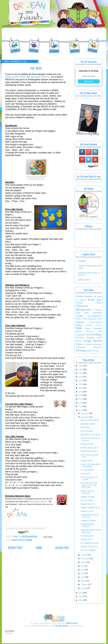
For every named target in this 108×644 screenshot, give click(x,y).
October (84, 555)
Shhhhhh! (82, 262)
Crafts (80, 316)
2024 (81, 374)
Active (80, 297)
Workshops (97, 348)
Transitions (81, 348)
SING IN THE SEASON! (90, 421)
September (85, 559)
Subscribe (89, 81)
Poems (88, 335)
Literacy (98, 326)
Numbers (29, 540)
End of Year (81, 319)
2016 (81, 403)
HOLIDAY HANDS (88, 424)
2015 (81, 407)
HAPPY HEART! (87, 432)
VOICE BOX (85, 474)
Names (88, 329)
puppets (89, 351)
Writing (80, 351)
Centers (79, 303)
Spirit (84, 345)
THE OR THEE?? (87, 501)
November (85, 418)
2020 (81, 389)
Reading (97, 335)
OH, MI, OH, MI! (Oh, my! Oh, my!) (91, 440)
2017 (81, 400)
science (96, 351)
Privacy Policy (72, 624)
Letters (89, 325)
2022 (81, 381)
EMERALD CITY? (88, 505)
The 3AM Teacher (61, 626)
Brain (99, 300)
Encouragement (94, 316)
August (84, 563)
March (84, 581)
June (83, 570)
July (83, 567)
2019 (81, 392)
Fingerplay (16, 540)
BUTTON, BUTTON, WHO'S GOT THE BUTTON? (89, 486)
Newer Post (15, 548)
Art (95, 297)
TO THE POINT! (87, 471)
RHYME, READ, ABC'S (90, 448)
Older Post (62, 548)
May (83, 574)
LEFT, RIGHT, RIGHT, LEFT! (90, 457)
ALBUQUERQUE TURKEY (87, 526)
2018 (81, 396)
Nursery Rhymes (84, 332)
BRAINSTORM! (87, 445)
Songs (87, 341)
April (83, 578)
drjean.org (9, 633)
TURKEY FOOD (87, 512)
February (84, 585)
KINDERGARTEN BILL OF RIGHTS (89, 275)
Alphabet (88, 297)
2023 (81, 377)
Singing (90, 338)
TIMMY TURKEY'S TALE (90, 508)
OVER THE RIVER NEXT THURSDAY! (91, 466)
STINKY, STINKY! (88, 497)
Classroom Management (84, 308)
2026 (81, 366)
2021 (81, 385)
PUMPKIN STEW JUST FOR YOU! (90, 517)
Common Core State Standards (89, 312)
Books (91, 300)
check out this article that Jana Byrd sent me (27, 77)
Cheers (98, 303)
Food (99, 319)
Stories (89, 345)
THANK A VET (87, 540)
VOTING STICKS (87, 537)
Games (80, 322)
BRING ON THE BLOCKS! (87, 493)
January (84, 589)
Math (23, 540)
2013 (81, 593)
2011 (81, 601)
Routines (80, 338)
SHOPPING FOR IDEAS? (91, 435)
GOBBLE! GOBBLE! (88, 521)
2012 (81, 597)
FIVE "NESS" (85, 428)
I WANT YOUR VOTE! (89, 547)
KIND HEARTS (84, 280)
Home (39, 548)
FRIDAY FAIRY (86, 461)
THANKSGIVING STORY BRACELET (91, 532)
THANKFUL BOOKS (89, 452)
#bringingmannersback (38, 502)
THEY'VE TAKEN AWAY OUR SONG (90, 267)
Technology (97, 345)
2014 (81, 411)
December (85, 414)
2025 (81, 370)
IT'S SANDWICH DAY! (89, 544)
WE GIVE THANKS (88, 551)
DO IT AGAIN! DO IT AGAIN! (89, 479)
